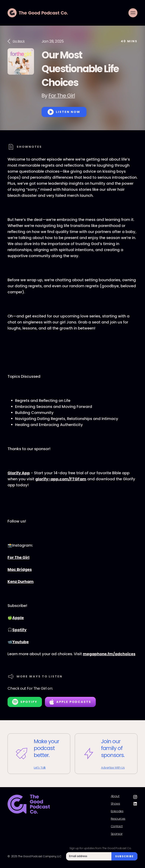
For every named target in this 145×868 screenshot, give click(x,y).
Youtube (20, 642)
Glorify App (19, 473)
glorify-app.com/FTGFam (61, 479)
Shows (115, 804)
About (115, 796)
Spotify (19, 630)
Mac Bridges (20, 569)
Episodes (117, 811)
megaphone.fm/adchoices (109, 654)
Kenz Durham (21, 581)
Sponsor (117, 834)
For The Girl (62, 96)
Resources (118, 819)
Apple (18, 618)
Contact (117, 826)
